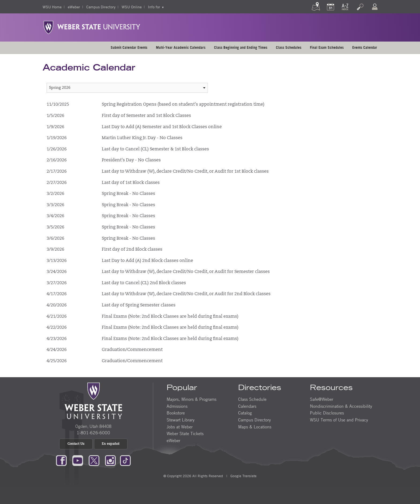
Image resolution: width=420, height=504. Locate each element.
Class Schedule (252, 399)
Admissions (177, 406)
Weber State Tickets (185, 433)
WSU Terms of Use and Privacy (339, 420)
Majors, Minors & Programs (192, 399)
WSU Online (132, 7)
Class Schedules (289, 47)
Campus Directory (101, 7)
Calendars (247, 406)
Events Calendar (365, 47)
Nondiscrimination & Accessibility (341, 406)
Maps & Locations (255, 427)
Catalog (245, 413)
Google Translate (243, 476)
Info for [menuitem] (154, 7)
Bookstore (176, 413)
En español (111, 444)
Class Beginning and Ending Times (241, 47)
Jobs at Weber (180, 427)
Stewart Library (181, 420)
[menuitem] (129, 48)
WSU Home (52, 7)
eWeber (74, 7)
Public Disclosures (327, 413)
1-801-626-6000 (93, 433)
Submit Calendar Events (129, 47)
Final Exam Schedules (327, 47)
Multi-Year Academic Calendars (181, 47)
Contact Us (76, 444)
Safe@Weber (322, 399)
